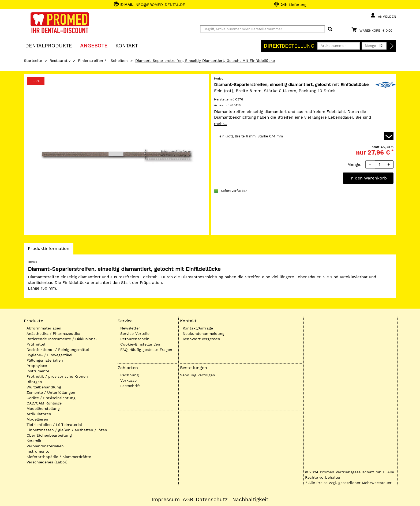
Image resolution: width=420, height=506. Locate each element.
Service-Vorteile (135, 333)
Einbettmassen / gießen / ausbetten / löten (67, 430)
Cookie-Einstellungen (140, 344)
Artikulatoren (39, 414)
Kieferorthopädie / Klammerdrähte (59, 457)
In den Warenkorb (368, 178)
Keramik (34, 441)
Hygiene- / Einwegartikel (49, 355)
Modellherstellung (43, 408)
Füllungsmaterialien (45, 360)
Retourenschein (135, 339)
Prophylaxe (37, 366)
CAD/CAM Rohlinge (44, 403)
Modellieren (37, 419)
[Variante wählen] (304, 136)
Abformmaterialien (44, 328)
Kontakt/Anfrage (198, 328)
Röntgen (34, 382)
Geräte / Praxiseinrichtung (51, 398)
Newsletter (130, 328)
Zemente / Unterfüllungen (51, 392)
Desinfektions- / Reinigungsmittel (58, 350)
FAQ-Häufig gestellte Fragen (146, 350)
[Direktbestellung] (392, 46)
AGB (188, 500)
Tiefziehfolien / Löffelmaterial (54, 425)
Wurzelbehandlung (44, 387)
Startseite (33, 61)
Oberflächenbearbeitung (49, 435)
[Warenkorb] (373, 30)
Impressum (166, 500)
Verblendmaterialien (45, 446)
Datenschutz (212, 500)
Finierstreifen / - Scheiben (103, 61)
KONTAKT (127, 45)
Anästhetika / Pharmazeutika (53, 333)
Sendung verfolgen (198, 375)
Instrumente (38, 371)
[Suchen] (330, 29)
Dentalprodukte (49, 45)
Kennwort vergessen (201, 339)
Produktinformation (48, 250)
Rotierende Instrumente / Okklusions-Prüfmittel (62, 342)
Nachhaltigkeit (250, 500)
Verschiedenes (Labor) (47, 462)
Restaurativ (60, 61)
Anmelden (383, 16)
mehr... (221, 124)
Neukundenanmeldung (204, 333)
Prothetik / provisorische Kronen (57, 376)
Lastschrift (130, 386)
